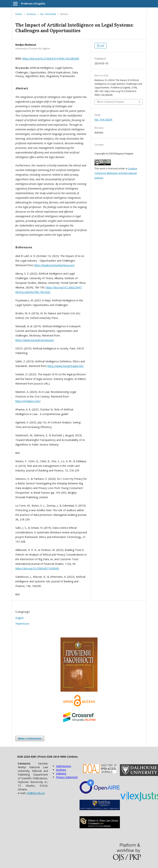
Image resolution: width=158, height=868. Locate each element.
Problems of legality (33, 4)
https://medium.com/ (28, 401)
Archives (31, 14)
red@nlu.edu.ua (36, 793)
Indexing (61, 773)
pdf (102, 46)
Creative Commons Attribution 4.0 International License (116, 173)
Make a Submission (30, 738)
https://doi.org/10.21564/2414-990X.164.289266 (51, 59)
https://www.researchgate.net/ (65, 366)
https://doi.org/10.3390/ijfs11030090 (37, 568)
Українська (22, 623)
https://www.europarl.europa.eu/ (35, 340)
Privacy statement (67, 777)
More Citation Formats (111, 102)
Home (19, 14)
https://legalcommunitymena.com (54, 265)
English (20, 618)
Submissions (64, 766)
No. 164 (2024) (48, 14)
